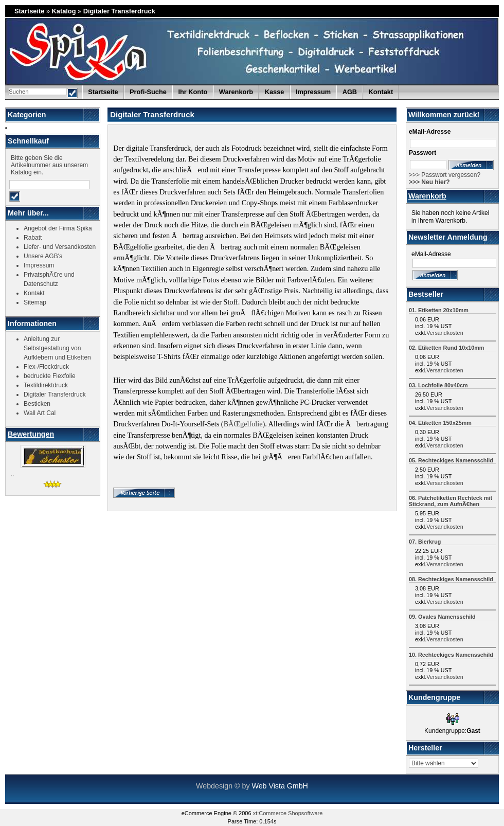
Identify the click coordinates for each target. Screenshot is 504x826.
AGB (350, 92)
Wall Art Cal (40, 413)
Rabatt (33, 238)
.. (13, 474)
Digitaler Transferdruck (119, 11)
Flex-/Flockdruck (46, 367)
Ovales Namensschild (447, 617)
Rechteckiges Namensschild (456, 460)
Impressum (313, 92)
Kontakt (381, 92)
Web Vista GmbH (280, 786)
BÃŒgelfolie (243, 424)
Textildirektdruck (46, 385)
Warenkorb (427, 196)
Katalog (64, 11)
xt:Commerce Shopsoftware (288, 813)
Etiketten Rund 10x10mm (451, 348)
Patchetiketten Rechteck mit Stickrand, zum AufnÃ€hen (451, 501)
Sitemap (35, 302)
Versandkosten (445, 333)
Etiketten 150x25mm (445, 423)
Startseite (29, 11)
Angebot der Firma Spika (58, 228)
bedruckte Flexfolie (50, 376)
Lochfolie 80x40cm (443, 385)
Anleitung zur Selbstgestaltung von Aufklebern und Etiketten (57, 348)
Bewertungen (31, 434)
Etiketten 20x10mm (443, 310)
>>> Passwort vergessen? (445, 175)
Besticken (37, 404)
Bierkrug (429, 542)
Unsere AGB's (43, 256)
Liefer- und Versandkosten (60, 247)
